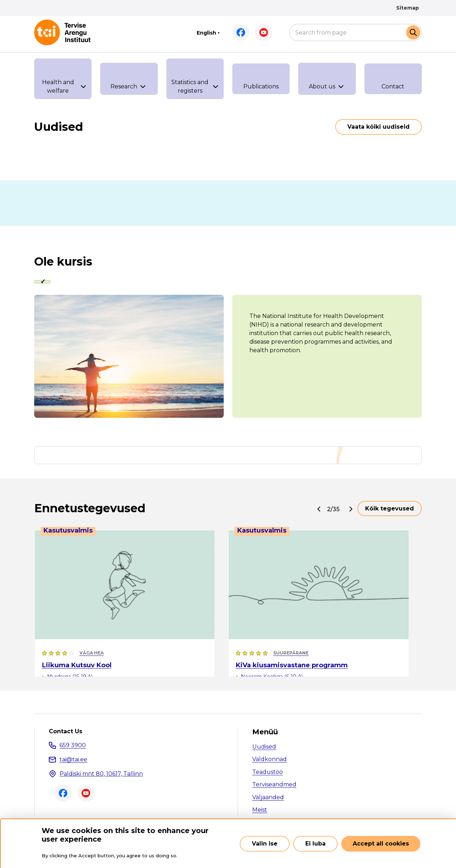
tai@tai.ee (73, 761)
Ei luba (315, 844)
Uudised (264, 748)
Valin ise (265, 844)
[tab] (45, 282)
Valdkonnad (270, 761)
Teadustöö (268, 773)
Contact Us (66, 733)
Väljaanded (268, 798)
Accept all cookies (381, 844)
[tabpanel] (228, 357)
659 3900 (73, 746)
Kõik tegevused (390, 510)
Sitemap (408, 8)
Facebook (241, 32)
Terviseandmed (274, 786)
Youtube (264, 32)
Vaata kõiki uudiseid (379, 127)
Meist (260, 811)
